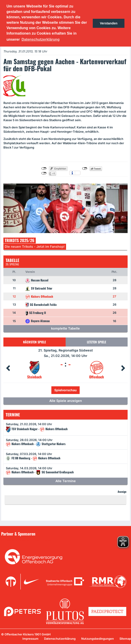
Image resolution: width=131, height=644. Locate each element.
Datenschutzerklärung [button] (40, 39)
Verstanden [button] (109, 23)
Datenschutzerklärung (60, 639)
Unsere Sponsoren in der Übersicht (29, 540)
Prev (8, 368)
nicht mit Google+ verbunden (44, 173)
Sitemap (125, 639)
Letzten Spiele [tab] (96, 342)
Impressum (30, 639)
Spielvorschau (65, 390)
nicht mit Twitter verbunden (85, 169)
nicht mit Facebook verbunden (44, 169)
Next (123, 368)
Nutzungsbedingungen (98, 639)
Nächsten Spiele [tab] (35, 342)
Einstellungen (78, 173)
